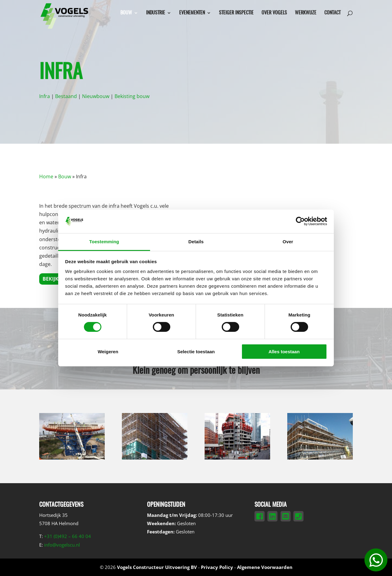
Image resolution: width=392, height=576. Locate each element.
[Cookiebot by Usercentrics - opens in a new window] (300, 221)
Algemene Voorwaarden (265, 567)
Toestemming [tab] (104, 242)
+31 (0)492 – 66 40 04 (68, 536)
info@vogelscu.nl (62, 545)
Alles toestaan (284, 352)
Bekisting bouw (132, 96)
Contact (332, 13)
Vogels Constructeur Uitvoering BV (157, 567)
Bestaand (66, 96)
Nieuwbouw (96, 96)
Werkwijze (306, 13)
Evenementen (192, 13)
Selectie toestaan (196, 352)
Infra (45, 96)
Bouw (126, 13)
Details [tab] (196, 242)
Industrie (156, 13)
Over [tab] (288, 242)
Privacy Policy (217, 567)
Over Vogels (274, 13)
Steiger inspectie (236, 13)
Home (46, 176)
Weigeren (108, 352)
